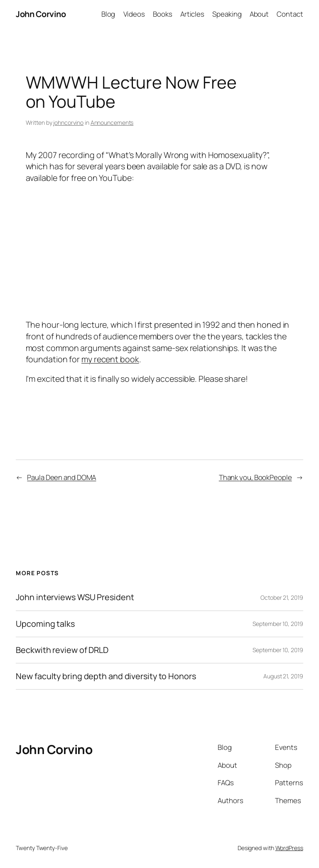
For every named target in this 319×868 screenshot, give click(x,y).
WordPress (289, 848)
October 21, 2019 (282, 597)
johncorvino (68, 122)
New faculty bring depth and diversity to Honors (106, 676)
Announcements (112, 122)
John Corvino (41, 14)
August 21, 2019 (283, 676)
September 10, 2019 (278, 624)
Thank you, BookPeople (255, 477)
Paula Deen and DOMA (61, 477)
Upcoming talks (45, 624)
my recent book (110, 359)
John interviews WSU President (75, 597)
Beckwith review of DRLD (62, 650)
